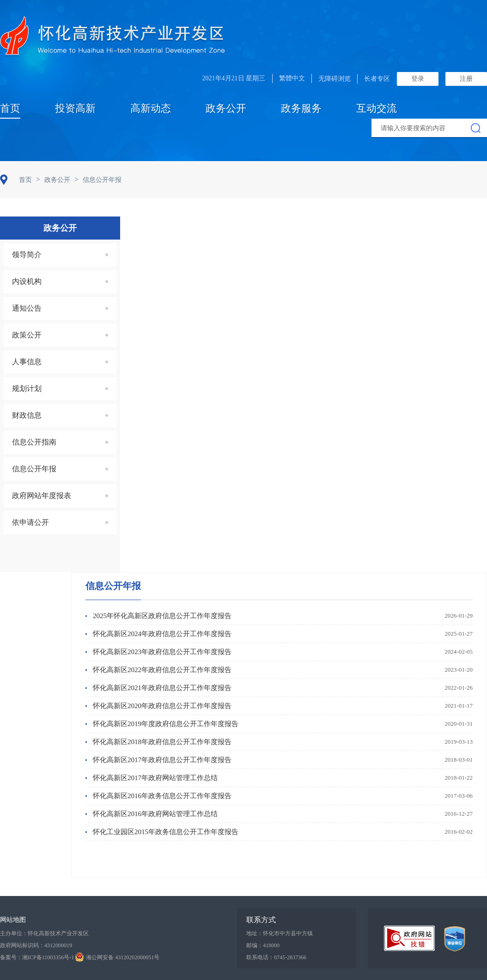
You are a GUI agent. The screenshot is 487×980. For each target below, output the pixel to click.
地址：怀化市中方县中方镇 (280, 933)
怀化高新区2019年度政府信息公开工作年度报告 (166, 724)
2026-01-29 (459, 616)
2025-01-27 (459, 634)
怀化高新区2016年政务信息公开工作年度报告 (162, 796)
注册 (466, 79)
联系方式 (261, 920)
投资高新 (75, 108)
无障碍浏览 (335, 79)
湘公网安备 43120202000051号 (117, 957)
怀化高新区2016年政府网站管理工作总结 (155, 814)
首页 (10, 108)
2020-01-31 (459, 724)
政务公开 (226, 108)
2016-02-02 (459, 832)
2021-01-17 (459, 706)
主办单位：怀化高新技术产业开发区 (44, 933)
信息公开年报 (113, 586)
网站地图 (13, 920)
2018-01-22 (459, 778)
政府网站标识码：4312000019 (36, 945)
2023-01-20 (459, 670)
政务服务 (301, 108)
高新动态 (151, 108)
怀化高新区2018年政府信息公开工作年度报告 (162, 742)
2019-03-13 (459, 742)
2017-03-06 (459, 796)
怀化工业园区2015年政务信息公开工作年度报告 (166, 832)
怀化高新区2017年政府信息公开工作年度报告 (162, 760)
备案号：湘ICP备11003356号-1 (37, 957)
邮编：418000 (263, 945)
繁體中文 (292, 78)
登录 (418, 79)
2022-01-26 (459, 688)
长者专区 (377, 79)
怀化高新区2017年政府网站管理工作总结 (155, 778)
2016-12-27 (459, 814)
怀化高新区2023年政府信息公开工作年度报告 (162, 652)
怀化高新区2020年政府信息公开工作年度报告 (162, 706)
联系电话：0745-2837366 (276, 957)
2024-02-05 (459, 652)
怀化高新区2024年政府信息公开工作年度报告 (162, 634)
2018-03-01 (459, 760)
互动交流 (377, 108)
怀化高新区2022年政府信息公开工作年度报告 (162, 670)
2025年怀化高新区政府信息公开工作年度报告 (162, 616)
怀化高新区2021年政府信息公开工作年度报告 (162, 688)
